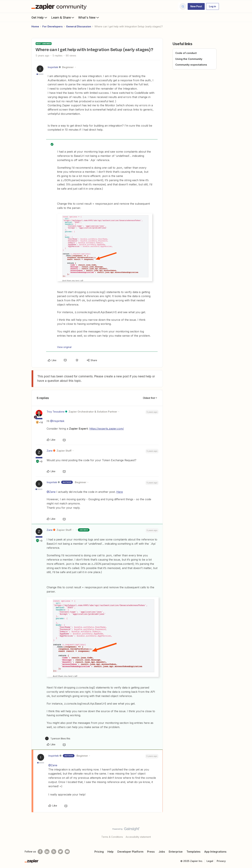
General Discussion (79, 26)
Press (151, 852)
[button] (196, 6)
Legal (210, 861)
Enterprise (176, 852)
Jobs (162, 852)
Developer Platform (130, 852)
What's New (89, 17)
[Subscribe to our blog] (54, 852)
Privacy (221, 861)
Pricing (99, 852)
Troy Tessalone (56, 412)
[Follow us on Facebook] (40, 852)
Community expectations (191, 65)
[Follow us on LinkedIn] (47, 852)
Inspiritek (53, 67)
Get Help (40, 17)
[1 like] (58, 738)
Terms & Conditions (112, 837)
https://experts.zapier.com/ (107, 429)
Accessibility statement (138, 837)
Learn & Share (63, 17)
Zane (50, 451)
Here (120, 492)
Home (35, 26)
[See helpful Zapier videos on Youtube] (67, 852)
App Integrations (215, 852)
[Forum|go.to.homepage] (60, 6)
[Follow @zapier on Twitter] (60, 852)
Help (110, 852)
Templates (193, 852)
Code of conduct (186, 53)
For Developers (53, 26)
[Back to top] (245, 832)
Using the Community (189, 59)
